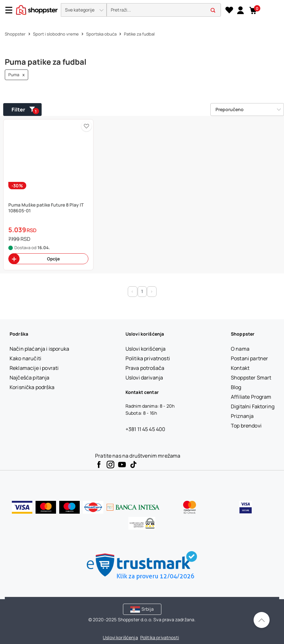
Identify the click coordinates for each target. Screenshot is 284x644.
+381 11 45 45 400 (146, 429)
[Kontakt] (240, 368)
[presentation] (142, 10)
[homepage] (37, 9)
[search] (164, 10)
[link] (240, 10)
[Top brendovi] (246, 426)
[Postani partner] (249, 358)
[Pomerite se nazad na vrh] (262, 620)
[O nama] (240, 349)
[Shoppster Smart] (251, 378)
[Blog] (236, 387)
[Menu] (11, 10)
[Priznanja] (242, 416)
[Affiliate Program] (251, 397)
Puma (16, 75)
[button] (84, 10)
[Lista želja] (229, 10)
